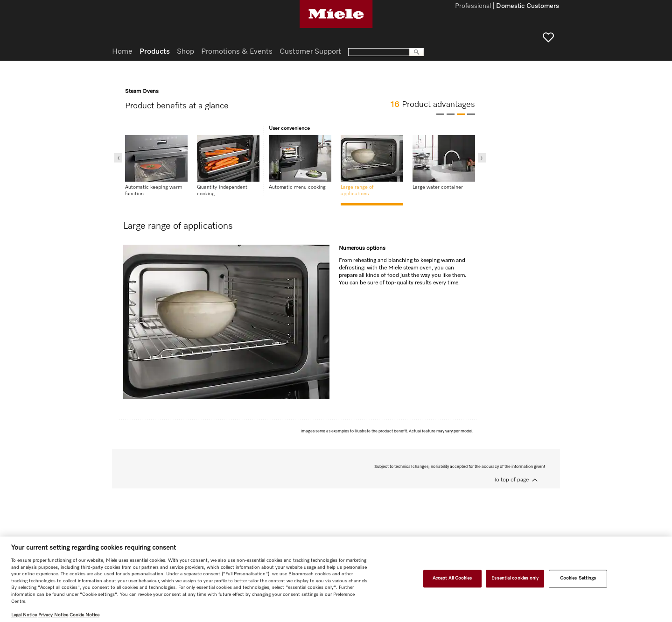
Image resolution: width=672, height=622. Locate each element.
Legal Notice (24, 615)
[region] (336, 579)
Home (122, 52)
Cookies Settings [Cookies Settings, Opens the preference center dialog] (578, 579)
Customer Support (310, 52)
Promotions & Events (237, 52)
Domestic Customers (528, 7)
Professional (473, 7)
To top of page (511, 480)
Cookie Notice (84, 615)
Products (155, 52)
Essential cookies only (515, 579)
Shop (185, 52)
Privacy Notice (53, 615)
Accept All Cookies (452, 579)
